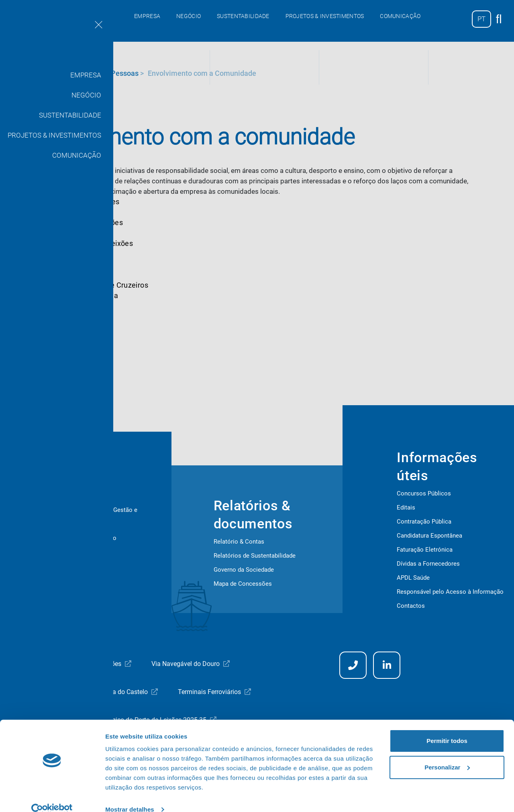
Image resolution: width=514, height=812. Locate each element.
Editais (406, 507)
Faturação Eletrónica (425, 550)
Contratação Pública (424, 522)
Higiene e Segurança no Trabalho (72, 538)
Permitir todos (447, 728)
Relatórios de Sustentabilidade (255, 556)
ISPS (34, 580)
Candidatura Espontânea (429, 536)
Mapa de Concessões (243, 584)
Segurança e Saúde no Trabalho (70, 566)
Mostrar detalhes (130, 796)
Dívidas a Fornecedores (428, 564)
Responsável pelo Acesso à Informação (450, 592)
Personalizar (447, 754)
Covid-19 (40, 552)
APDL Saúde (413, 578)
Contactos (411, 606)
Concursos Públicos (424, 493)
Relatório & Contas (239, 542)
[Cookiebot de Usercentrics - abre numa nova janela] (52, 796)
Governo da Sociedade (244, 570)
